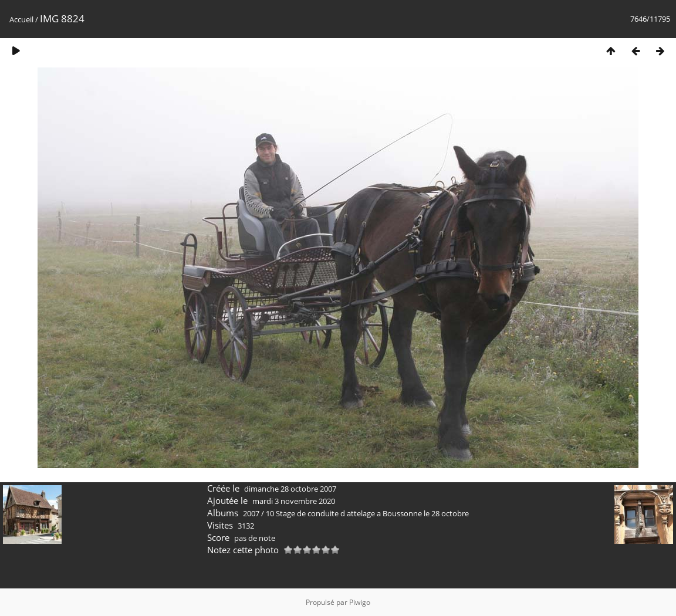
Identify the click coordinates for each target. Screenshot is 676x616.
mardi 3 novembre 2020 (294, 501)
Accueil (21, 19)
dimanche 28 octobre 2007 (290, 489)
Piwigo (360, 602)
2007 (251, 513)
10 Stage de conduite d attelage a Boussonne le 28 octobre (367, 513)
